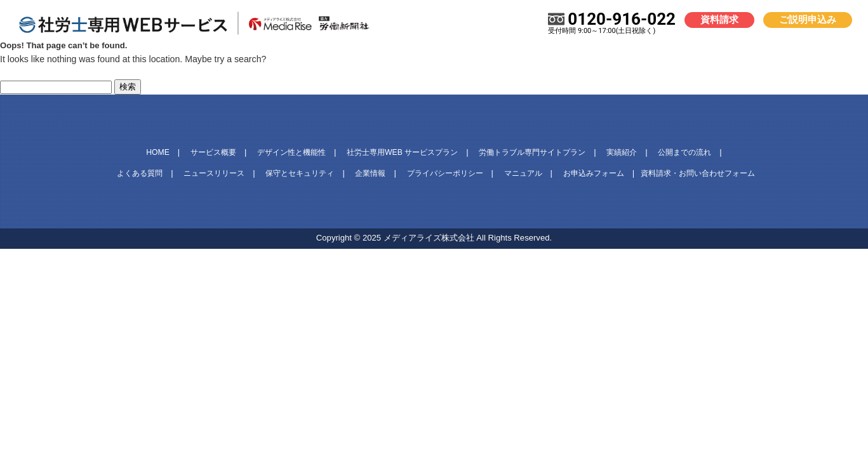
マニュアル (523, 173)
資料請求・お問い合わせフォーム (698, 173)
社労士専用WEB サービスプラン (402, 152)
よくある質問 (140, 173)
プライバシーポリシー (445, 173)
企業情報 (370, 173)
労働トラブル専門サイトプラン (532, 152)
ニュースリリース (214, 173)
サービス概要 (213, 152)
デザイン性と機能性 (291, 152)
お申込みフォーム (594, 173)
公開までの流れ (684, 152)
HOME (158, 152)
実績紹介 (622, 152)
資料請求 (719, 20)
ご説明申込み (808, 20)
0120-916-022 (612, 23)
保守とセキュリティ (300, 173)
